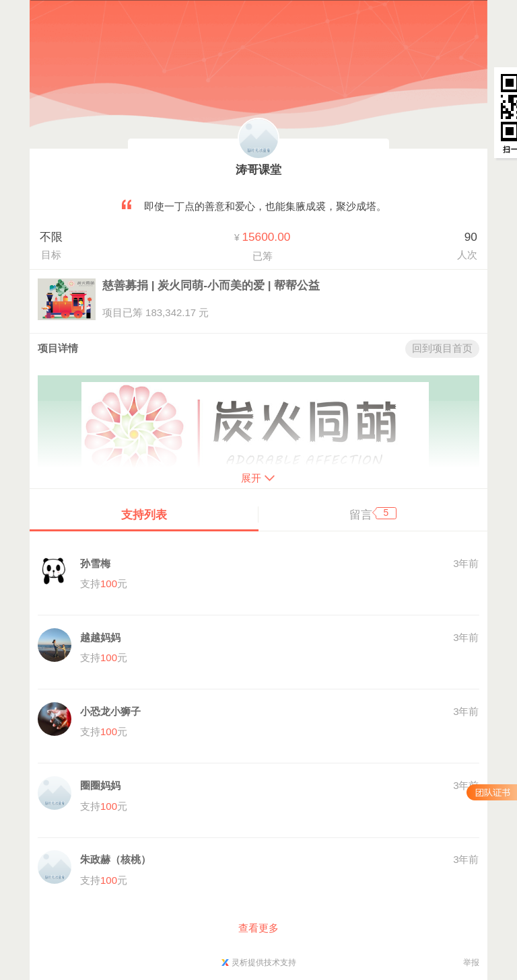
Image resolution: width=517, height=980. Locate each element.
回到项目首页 (442, 348)
